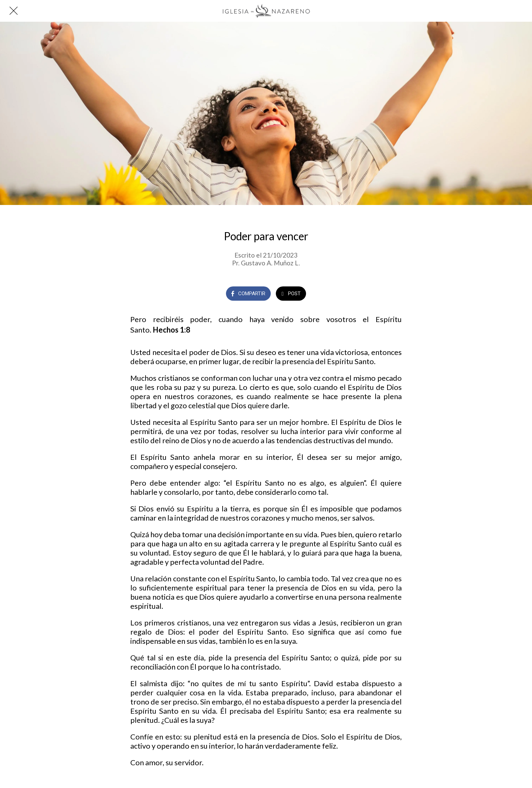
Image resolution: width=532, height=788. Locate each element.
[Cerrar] (14, 11)
